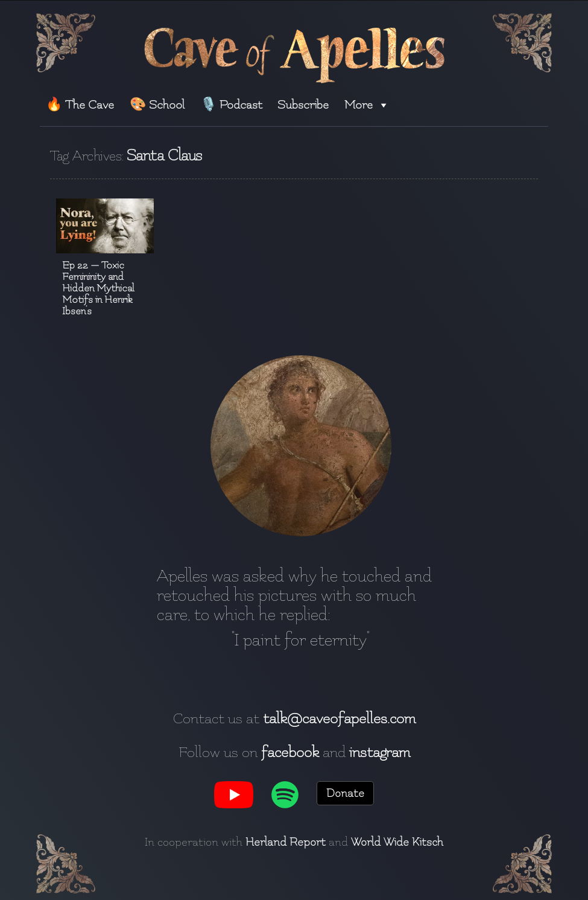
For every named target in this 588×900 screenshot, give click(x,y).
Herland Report (286, 842)
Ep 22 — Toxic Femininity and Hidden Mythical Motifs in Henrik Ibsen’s (98, 288)
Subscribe (303, 105)
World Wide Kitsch (397, 842)
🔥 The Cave (80, 105)
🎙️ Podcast (231, 105)
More (367, 105)
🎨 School (157, 105)
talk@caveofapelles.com (339, 718)
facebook (290, 752)
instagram (380, 752)
